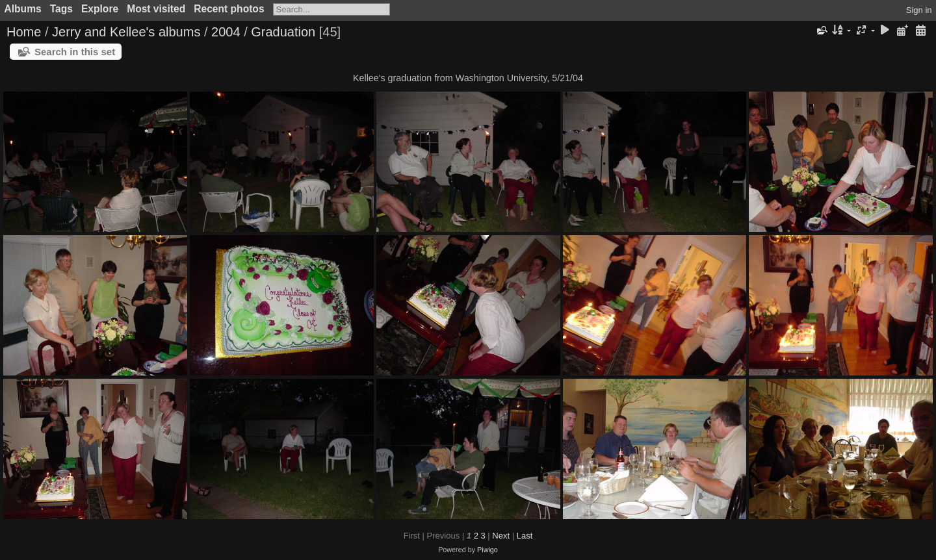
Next (501, 536)
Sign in (919, 10)
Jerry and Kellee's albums (126, 32)
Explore (100, 9)
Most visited (156, 9)
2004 (226, 32)
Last (525, 536)
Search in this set (75, 52)
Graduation (283, 32)
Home (24, 32)
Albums (23, 9)
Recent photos (229, 9)
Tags (61, 9)
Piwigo (487, 550)
